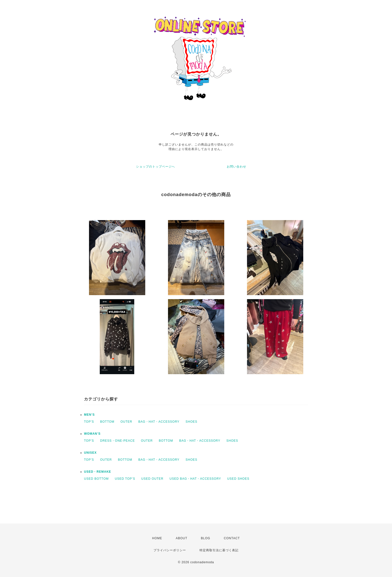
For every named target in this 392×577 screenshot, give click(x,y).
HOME (157, 538)
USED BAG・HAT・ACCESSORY (195, 479)
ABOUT (181, 538)
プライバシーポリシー (170, 550)
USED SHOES (238, 479)
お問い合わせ (236, 167)
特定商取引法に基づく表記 (219, 550)
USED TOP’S (125, 479)
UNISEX (90, 453)
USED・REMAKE (97, 472)
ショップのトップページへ (155, 167)
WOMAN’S (92, 434)
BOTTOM (107, 422)
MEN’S (89, 415)
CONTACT (232, 538)
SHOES (191, 422)
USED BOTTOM (96, 479)
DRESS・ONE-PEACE (117, 441)
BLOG (206, 538)
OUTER (126, 422)
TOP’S (89, 422)
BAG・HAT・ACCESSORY (159, 422)
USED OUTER (152, 479)
